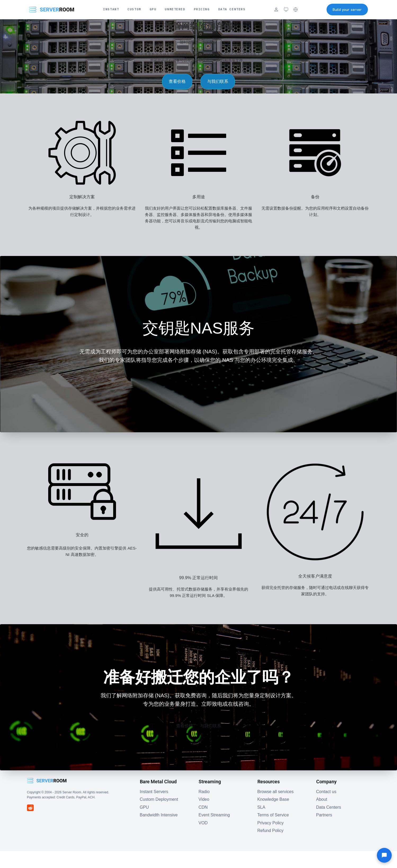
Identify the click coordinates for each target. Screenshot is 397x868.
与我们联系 (226, 90)
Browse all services (275, 809)
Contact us (326, 809)
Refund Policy (270, 848)
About (322, 816)
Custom (134, 9)
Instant (111, 9)
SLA (261, 824)
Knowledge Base (273, 816)
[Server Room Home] (52, 10)
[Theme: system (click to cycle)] (286, 10)
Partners (324, 832)
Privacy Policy (271, 840)
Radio (204, 809)
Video (204, 816)
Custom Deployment (159, 816)
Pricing (202, 9)
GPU (153, 9)
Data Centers (232, 9)
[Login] (276, 10)
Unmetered (175, 9)
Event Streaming (214, 832)
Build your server (347, 10)
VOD (203, 840)
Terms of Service (273, 832)
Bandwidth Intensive (159, 832)
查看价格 (169, 90)
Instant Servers (154, 809)
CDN (203, 824)
